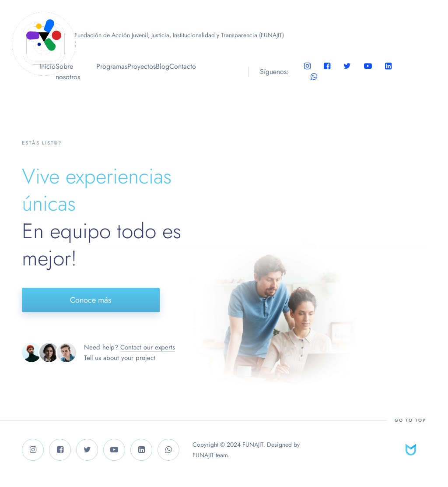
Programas (112, 66)
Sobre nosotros (68, 72)
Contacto (183, 66)
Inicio (47, 66)
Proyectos (142, 66)
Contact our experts (148, 347)
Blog (163, 66)
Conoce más (91, 300)
